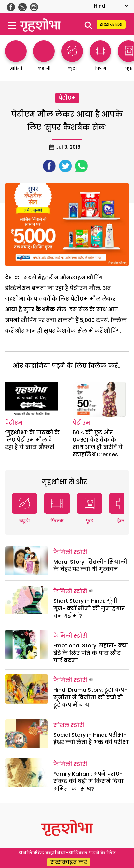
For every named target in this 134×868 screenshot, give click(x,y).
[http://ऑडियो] (16, 59)
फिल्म (57, 521)
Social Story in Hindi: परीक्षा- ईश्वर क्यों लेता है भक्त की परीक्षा (91, 738)
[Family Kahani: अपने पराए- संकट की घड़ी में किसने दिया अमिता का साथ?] (27, 773)
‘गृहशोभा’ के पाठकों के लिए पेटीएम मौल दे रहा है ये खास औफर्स (33, 440)
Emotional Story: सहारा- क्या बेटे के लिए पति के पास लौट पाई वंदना (91, 653)
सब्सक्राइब (111, 24)
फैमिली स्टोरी (70, 552)
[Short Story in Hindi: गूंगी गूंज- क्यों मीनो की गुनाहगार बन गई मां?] (27, 600)
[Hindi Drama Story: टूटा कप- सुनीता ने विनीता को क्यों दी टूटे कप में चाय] (27, 689)
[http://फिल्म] (100, 59)
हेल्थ (122, 521)
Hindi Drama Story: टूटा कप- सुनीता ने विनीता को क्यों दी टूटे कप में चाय (90, 697)
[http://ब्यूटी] (72, 59)
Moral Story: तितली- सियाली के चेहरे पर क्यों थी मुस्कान (90, 565)
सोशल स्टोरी (69, 725)
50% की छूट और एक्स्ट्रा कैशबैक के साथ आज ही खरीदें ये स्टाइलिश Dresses (98, 443)
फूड (89, 521)
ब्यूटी (24, 521)
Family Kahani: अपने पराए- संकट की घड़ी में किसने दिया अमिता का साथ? (89, 781)
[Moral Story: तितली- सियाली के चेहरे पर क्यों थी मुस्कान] (27, 561)
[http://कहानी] (44, 59)
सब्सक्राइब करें (69, 862)
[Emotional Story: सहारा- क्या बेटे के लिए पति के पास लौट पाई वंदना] (27, 644)
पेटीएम (67, 98)
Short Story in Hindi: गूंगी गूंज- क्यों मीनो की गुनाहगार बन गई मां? (89, 608)
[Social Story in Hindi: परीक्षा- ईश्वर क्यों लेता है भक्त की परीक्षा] (27, 734)
